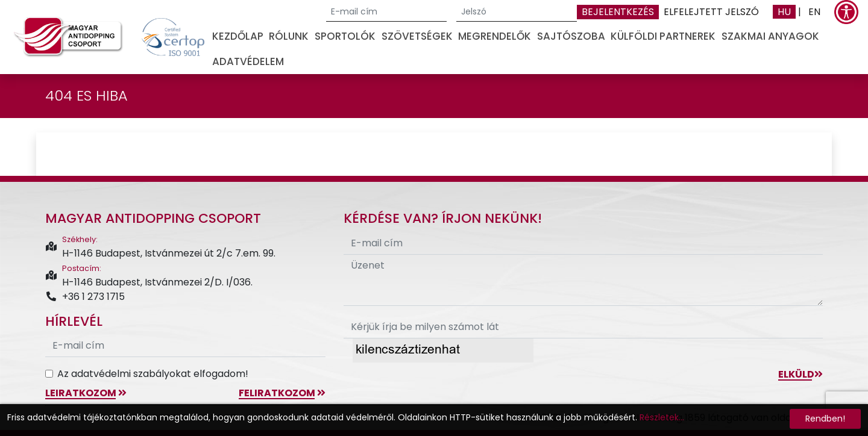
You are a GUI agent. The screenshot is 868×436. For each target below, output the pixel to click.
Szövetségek (417, 36)
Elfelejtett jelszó (711, 12)
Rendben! (825, 419)
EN (814, 12)
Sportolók (345, 36)
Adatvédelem (248, 61)
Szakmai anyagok (770, 36)
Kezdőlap (238, 36)
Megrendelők (495, 36)
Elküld (800, 374)
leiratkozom (86, 393)
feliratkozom (282, 393)
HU (784, 12)
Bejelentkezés (618, 12)
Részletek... (662, 417)
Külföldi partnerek (663, 36)
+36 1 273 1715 (85, 297)
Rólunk (289, 36)
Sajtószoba (571, 36)
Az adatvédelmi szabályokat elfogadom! (153, 374)
